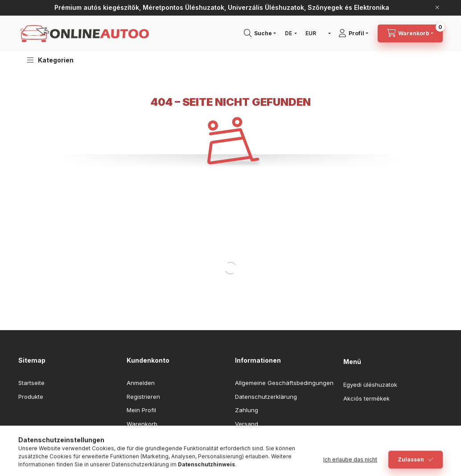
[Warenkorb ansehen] (410, 33)
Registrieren (143, 397)
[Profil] (356, 33)
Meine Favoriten (149, 437)
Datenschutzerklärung (266, 397)
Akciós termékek (366, 398)
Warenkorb (142, 424)
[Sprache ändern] (289, 33)
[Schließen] (437, 8)
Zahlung (247, 410)
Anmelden (141, 383)
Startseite (31, 383)
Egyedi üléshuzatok (370, 385)
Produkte (31, 397)
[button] (50, 60)
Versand (247, 424)
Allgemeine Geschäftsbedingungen (284, 383)
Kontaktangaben (258, 437)
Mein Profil (141, 410)
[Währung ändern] (316, 33)
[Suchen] (263, 33)
